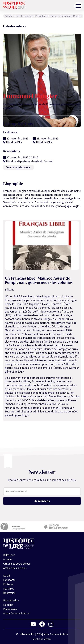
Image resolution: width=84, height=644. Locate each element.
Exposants (9, 580)
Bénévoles (9, 593)
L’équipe (8, 605)
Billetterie (9, 555)
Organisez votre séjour (17, 564)
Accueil (9, 16)
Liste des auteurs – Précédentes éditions (37, 16)
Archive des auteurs (15, 568)
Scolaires (9, 588)
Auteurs (8, 559)
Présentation (11, 600)
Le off (7, 575)
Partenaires (10, 609)
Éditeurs (8, 584)
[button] (78, 6)
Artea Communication (16, 613)
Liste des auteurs (14, 26)
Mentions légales (42, 639)
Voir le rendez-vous (18, 167)
